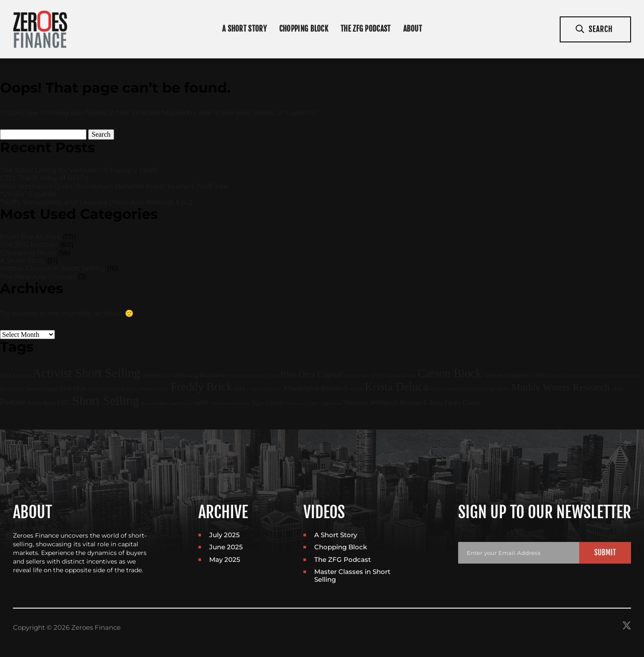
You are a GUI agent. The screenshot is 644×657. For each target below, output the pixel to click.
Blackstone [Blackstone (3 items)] (213, 375)
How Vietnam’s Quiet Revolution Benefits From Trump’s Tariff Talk (114, 186)
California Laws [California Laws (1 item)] (401, 376)
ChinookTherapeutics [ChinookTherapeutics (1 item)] (569, 376)
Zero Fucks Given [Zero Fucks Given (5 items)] (454, 402)
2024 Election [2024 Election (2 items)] (15, 375)
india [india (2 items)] (239, 389)
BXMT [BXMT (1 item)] (378, 376)
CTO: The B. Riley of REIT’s (44, 178)
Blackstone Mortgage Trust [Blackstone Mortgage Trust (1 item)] (253, 376)
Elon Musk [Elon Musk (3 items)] (73, 388)
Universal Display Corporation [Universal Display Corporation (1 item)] (313, 403)
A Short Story (23, 261)
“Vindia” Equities (29, 194)
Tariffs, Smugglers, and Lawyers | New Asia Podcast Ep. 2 (96, 202)
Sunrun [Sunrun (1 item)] (186, 403)
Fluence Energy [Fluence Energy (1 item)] (155, 389)
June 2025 (226, 547)
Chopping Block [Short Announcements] (304, 29)
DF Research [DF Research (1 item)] (12, 389)
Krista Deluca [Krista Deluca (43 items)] (396, 387)
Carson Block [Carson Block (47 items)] (450, 373)
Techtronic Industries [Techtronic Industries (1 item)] (230, 403)
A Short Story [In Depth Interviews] (244, 29)
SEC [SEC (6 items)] (64, 402)
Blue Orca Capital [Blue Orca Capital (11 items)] (312, 374)
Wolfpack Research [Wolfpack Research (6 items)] (398, 402)
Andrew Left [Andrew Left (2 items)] (156, 375)
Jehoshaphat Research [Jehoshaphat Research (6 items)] (315, 388)
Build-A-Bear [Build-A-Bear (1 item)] (357, 376)
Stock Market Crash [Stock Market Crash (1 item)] (159, 403)
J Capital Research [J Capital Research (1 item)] (264, 389)
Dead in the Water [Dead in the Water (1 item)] (626, 376)
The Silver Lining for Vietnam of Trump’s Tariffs (79, 170)
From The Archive (30, 237)
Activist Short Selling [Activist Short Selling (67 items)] (86, 373)
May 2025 (225, 559)
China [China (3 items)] (540, 375)
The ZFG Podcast (366, 29)
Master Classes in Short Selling (53, 268)
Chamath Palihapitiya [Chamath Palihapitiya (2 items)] (507, 375)
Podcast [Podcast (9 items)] (13, 402)
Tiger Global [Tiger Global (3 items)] (267, 403)
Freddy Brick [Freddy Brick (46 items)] (201, 387)
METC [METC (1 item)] (504, 389)
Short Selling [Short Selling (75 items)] (105, 401)
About (413, 29)
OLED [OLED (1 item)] (617, 389)
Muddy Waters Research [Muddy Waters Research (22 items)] (560, 387)
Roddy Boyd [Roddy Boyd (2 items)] (41, 403)
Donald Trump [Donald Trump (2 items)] (42, 389)
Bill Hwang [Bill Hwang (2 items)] (185, 375)
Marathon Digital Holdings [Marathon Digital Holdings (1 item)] (470, 389)
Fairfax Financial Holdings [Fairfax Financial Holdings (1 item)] (113, 389)
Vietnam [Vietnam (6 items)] (355, 402)
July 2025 (225, 535)
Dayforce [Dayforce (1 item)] (599, 376)
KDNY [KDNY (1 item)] (356, 389)
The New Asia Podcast (38, 277)
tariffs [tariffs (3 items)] (201, 403)
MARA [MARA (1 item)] (437, 389)
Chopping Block (28, 253)
